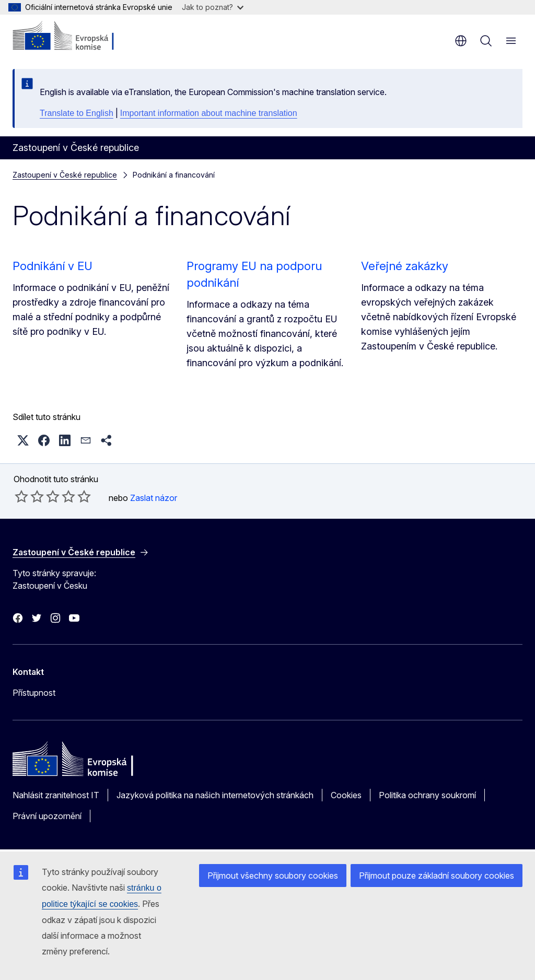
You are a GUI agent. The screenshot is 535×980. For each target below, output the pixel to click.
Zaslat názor (154, 498)
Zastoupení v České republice (65, 175)
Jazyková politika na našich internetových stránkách (215, 795)
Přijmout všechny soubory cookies (273, 876)
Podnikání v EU (53, 266)
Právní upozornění (47, 816)
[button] (23, 440)
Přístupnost (34, 693)
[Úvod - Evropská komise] (76, 37)
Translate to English (77, 113)
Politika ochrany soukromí (427, 795)
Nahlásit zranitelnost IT (56, 795)
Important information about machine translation (209, 113)
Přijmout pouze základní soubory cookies (437, 876)
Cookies (346, 795)
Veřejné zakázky (405, 266)
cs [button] (461, 41)
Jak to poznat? (213, 7)
